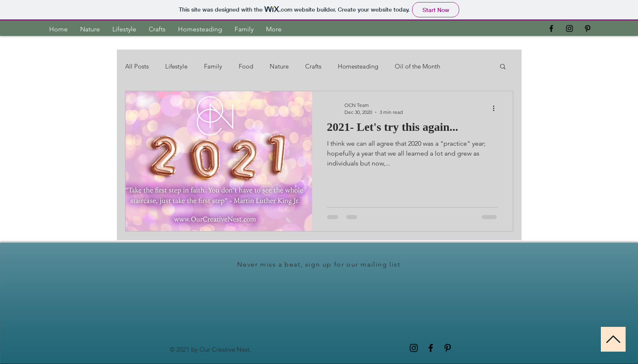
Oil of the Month (417, 66)
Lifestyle (176, 66)
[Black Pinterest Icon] (588, 28)
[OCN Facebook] (551, 28)
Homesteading (358, 66)
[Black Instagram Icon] (569, 28)
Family (213, 66)
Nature (279, 66)
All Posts (137, 66)
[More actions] (497, 108)
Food (246, 66)
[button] (503, 67)
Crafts (313, 66)
